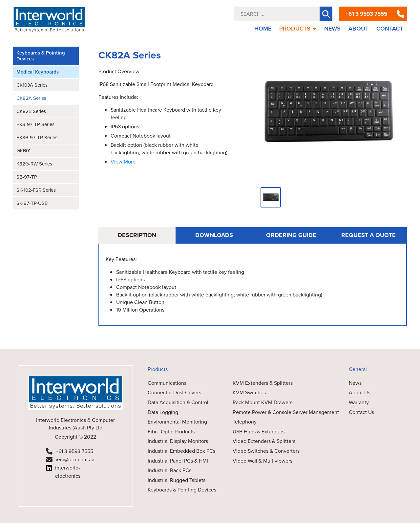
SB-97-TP (27, 177)
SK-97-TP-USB (32, 203)
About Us (359, 392)
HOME (263, 29)
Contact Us (361, 412)
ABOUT (358, 29)
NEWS (332, 29)
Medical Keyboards (38, 72)
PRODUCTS (298, 29)
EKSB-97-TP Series (37, 138)
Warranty (359, 402)
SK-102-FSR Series (36, 190)
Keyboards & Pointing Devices (41, 56)
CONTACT (390, 29)
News (355, 383)
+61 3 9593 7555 (366, 14)
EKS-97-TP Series (35, 124)
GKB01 (23, 151)
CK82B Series (31, 111)
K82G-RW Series (34, 164)
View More (123, 162)
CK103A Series (32, 85)
